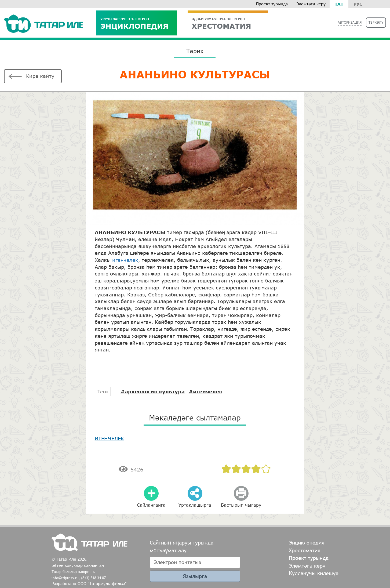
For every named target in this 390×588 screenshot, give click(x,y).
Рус (358, 4)
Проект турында (272, 4)
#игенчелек (205, 391)
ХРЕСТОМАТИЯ (228, 23)
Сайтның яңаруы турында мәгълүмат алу (182, 546)
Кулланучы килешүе (314, 573)
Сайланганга (151, 505)
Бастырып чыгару (241, 505)
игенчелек (125, 260)
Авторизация (350, 22)
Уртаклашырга (195, 505)
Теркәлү (376, 22)
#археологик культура (153, 391)
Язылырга (195, 576)
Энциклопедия (137, 23)
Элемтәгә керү (311, 4)
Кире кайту (40, 76)
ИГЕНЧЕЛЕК (109, 438)
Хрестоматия (305, 550)
